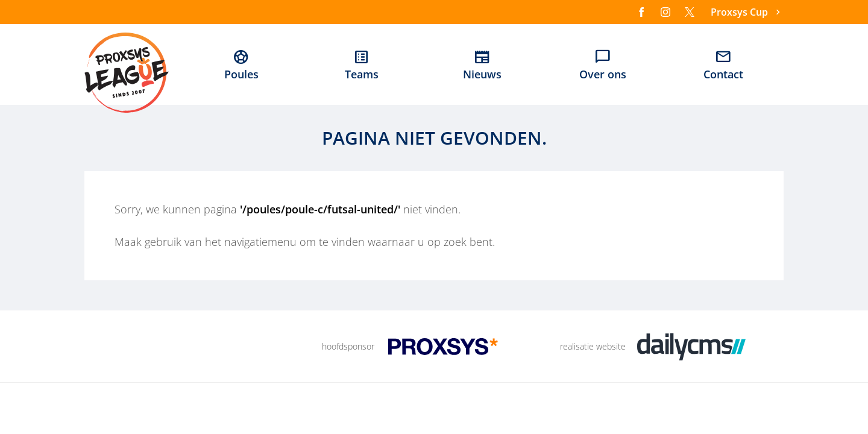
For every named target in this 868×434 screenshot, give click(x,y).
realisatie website (593, 346)
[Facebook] (641, 12)
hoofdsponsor (348, 346)
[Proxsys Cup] (747, 12)
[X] (690, 12)
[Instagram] (665, 12)
